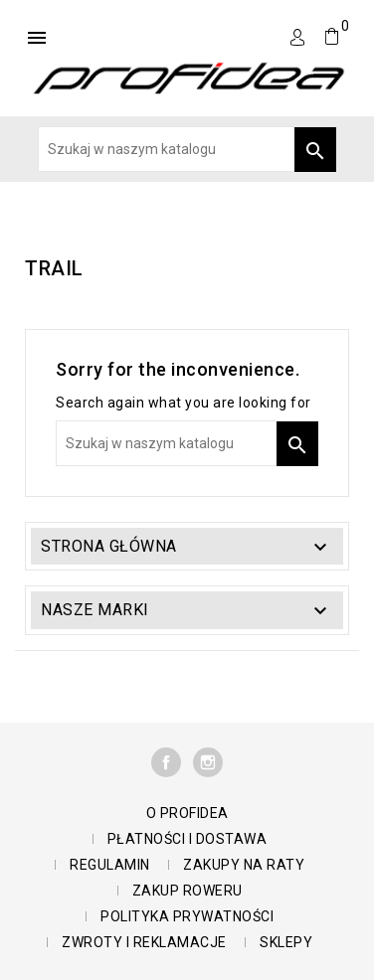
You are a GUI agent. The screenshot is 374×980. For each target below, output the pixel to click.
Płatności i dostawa (187, 839)
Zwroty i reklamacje (144, 942)
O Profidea (187, 813)
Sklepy (286, 942)
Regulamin (110, 865)
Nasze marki (95, 610)
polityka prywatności (187, 916)
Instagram (208, 762)
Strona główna (109, 546)
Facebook (166, 762)
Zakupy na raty (244, 865)
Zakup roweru (187, 891)
